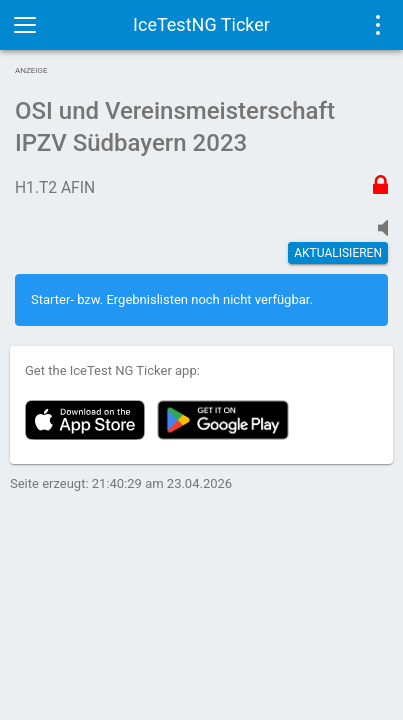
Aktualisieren (338, 253)
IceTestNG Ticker (201, 24)
